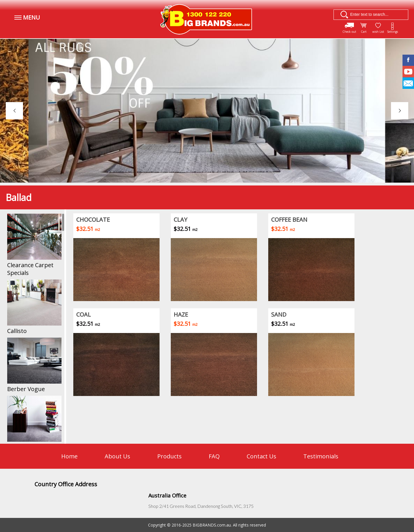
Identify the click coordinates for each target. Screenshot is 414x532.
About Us (117, 456)
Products (169, 456)
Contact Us (261, 456)
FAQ (214, 456)
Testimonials (321, 456)
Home (69, 456)
